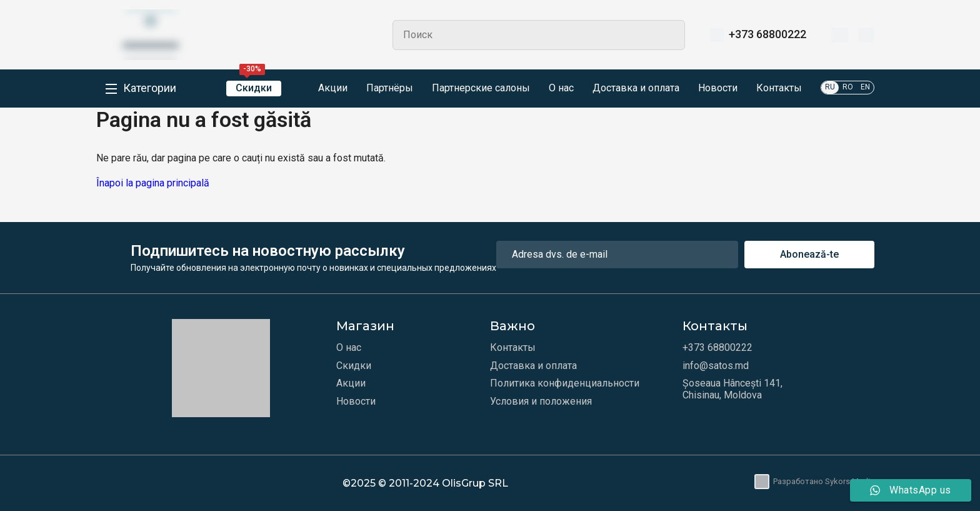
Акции (324, 89)
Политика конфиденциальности (565, 383)
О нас (561, 88)
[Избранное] (840, 35)
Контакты (779, 88)
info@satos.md (716, 366)
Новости (718, 88)
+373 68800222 (767, 34)
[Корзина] (866, 35)
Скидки (254, 87)
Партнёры (390, 88)
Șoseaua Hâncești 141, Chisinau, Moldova (732, 389)
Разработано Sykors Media (814, 482)
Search (670, 35)
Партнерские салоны (481, 88)
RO (848, 87)
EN (865, 87)
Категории (150, 88)
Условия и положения (541, 402)
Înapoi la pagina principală (153, 183)
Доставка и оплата (636, 88)
